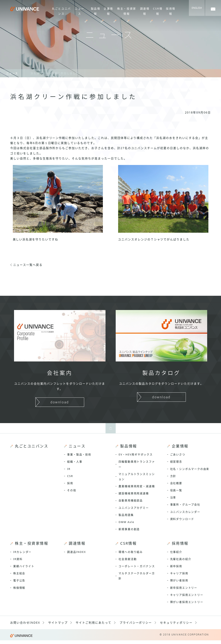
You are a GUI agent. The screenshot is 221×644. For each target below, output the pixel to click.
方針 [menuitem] (173, 476)
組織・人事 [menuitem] (75, 462)
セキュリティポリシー (176, 623)
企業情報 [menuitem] (109, 11)
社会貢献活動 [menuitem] (128, 559)
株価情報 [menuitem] (19, 588)
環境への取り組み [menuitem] (131, 552)
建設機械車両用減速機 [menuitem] (134, 493)
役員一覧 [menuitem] (176, 490)
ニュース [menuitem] (80, 11)
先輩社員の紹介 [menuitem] (181, 559)
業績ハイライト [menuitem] (24, 566)
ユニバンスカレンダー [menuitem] (185, 512)
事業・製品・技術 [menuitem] (79, 454)
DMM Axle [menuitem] (126, 522)
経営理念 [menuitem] (176, 462)
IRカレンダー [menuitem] (22, 552)
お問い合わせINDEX (25, 623)
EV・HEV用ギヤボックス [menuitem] (136, 454)
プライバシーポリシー (136, 623)
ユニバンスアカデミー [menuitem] (134, 508)
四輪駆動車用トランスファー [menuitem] (137, 464)
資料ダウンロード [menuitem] (182, 519)
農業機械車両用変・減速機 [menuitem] (137, 486)
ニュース (12, 73)
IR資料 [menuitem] (18, 559)
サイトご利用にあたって (94, 623)
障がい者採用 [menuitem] (179, 580)
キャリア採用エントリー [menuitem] (187, 595)
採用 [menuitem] (70, 483)
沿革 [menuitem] (173, 497)
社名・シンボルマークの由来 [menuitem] (190, 469)
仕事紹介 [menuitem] (176, 552)
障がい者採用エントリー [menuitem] (187, 602)
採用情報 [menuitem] (171, 11)
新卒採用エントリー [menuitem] (184, 588)
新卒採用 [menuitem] (176, 566)
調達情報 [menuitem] (145, 11)
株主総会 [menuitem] (19, 573)
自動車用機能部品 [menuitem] (131, 500)
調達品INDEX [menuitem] (76, 552)
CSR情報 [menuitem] (158, 11)
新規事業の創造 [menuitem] (129, 529)
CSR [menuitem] (70, 476)
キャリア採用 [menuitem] (179, 573)
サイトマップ (58, 623)
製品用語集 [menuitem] (126, 515)
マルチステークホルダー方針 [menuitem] (137, 576)
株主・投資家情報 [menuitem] (127, 11)
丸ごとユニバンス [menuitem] (61, 11)
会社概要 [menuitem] (176, 483)
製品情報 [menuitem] (96, 11)
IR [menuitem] (69, 469)
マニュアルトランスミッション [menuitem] (137, 476)
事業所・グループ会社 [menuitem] (185, 504)
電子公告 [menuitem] (19, 580)
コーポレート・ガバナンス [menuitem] (137, 566)
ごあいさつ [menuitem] (178, 454)
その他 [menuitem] (72, 490)
